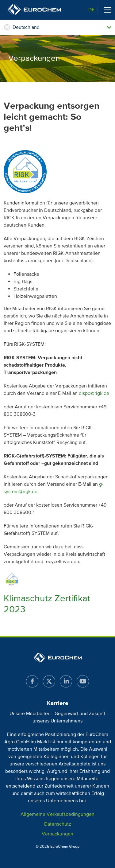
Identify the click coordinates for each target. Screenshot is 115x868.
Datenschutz (58, 824)
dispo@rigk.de (94, 393)
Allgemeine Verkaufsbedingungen (57, 814)
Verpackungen (57, 834)
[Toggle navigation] (108, 10)
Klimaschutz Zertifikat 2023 (47, 604)
